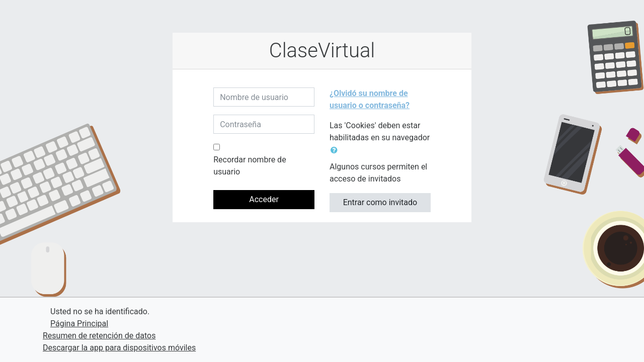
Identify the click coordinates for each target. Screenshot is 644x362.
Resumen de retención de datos (99, 336)
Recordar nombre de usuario (250, 166)
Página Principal (79, 324)
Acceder (264, 199)
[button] (336, 150)
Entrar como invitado (380, 202)
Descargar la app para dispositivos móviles (119, 348)
